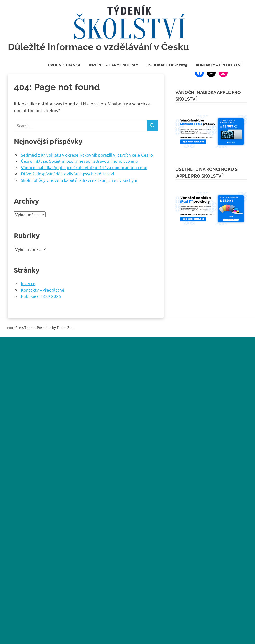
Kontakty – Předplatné (219, 65)
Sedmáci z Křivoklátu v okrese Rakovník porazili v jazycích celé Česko (87, 155)
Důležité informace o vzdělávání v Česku (98, 47)
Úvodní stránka (64, 65)
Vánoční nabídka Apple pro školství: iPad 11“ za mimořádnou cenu (84, 167)
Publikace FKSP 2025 (167, 65)
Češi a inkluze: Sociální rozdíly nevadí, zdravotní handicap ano (80, 161)
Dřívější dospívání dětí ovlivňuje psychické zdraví (67, 173)
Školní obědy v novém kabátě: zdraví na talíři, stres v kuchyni (79, 180)
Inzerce (28, 283)
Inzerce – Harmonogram (114, 65)
